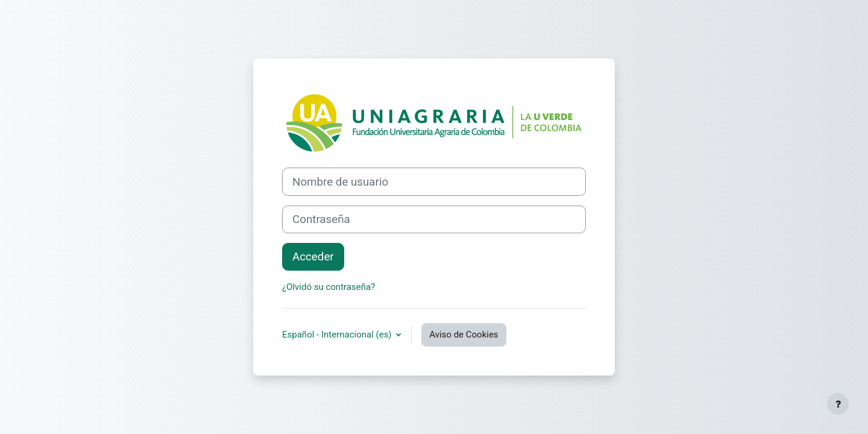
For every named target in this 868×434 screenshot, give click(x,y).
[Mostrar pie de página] (838, 404)
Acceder (313, 257)
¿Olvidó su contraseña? (329, 287)
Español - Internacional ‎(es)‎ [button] (338, 335)
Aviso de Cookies (464, 335)
